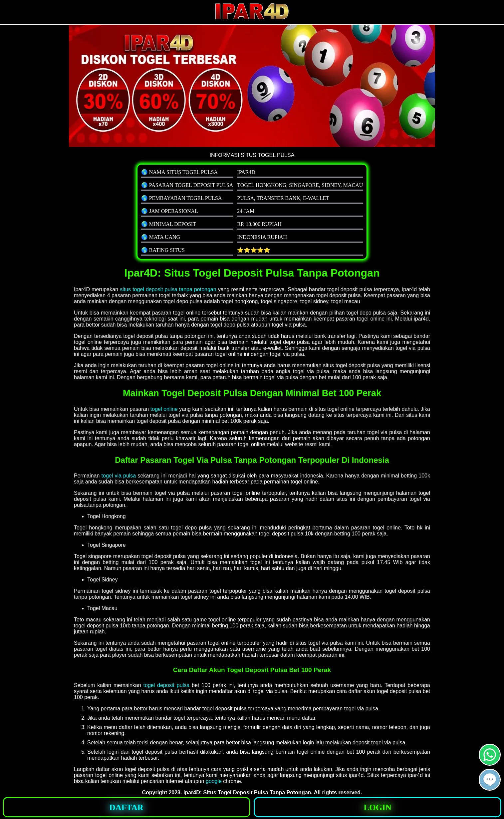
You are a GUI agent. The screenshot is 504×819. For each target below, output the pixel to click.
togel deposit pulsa (167, 685)
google (214, 781)
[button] (490, 780)
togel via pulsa (119, 476)
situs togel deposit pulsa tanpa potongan (168, 289)
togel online (164, 409)
